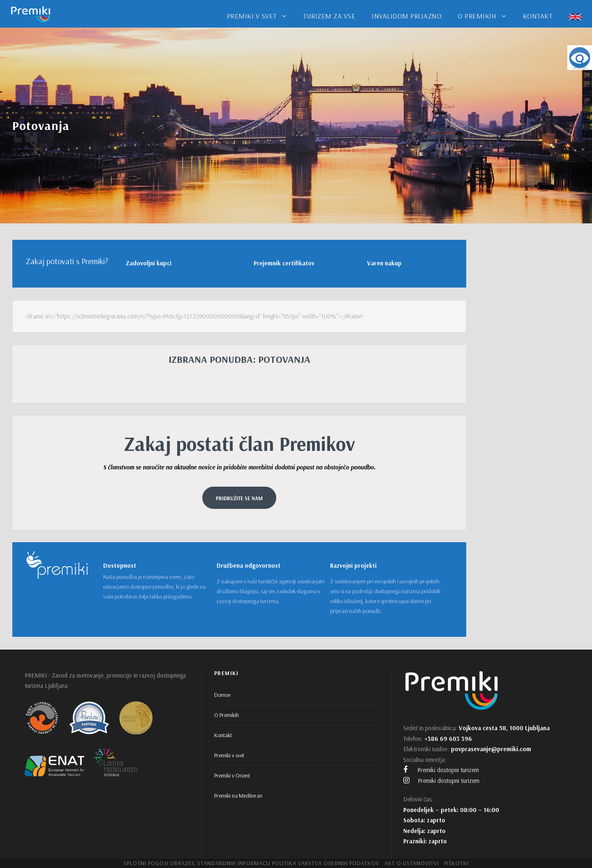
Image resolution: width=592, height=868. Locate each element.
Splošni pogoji (146, 863)
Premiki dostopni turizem (441, 770)
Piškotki (456, 863)
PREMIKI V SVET (252, 16)
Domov (222, 695)
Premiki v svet (229, 755)
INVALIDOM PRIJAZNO (407, 16)
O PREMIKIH (477, 16)
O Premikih (227, 715)
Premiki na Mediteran (238, 796)
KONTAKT (538, 16)
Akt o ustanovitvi (412, 863)
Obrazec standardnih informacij (220, 863)
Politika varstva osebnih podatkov (326, 863)
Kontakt (223, 735)
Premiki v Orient (232, 775)
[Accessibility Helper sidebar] (580, 58)
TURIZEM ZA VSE (329, 16)
